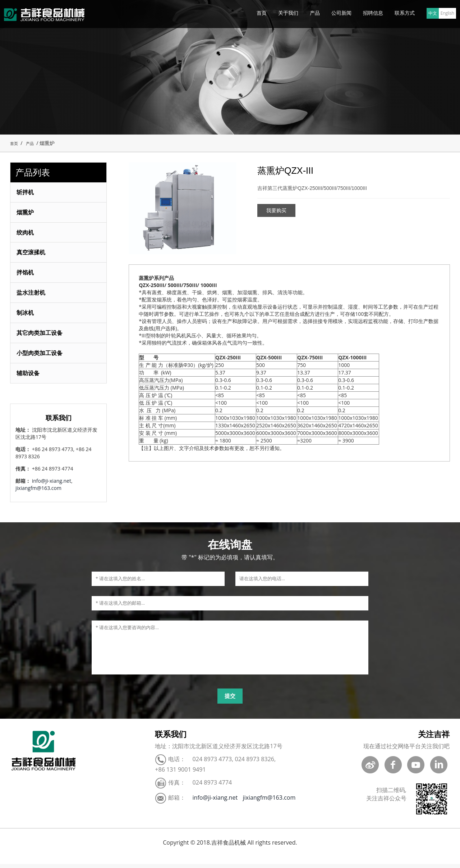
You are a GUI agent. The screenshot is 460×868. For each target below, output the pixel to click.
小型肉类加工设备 (40, 356)
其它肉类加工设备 (40, 336)
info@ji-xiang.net (52, 485)
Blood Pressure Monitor (35, 864)
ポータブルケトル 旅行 (96, 864)
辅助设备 (29, 377)
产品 (315, 13)
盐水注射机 (32, 295)
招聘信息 (373, 13)
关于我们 (288, 13)
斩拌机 (26, 192)
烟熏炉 (26, 213)
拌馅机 (26, 274)
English (447, 13)
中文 (433, 13)
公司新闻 (341, 13)
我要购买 (276, 210)
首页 (262, 13)
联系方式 (405, 13)
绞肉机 (26, 233)
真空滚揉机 (32, 254)
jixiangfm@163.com (38, 492)
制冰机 (26, 315)
